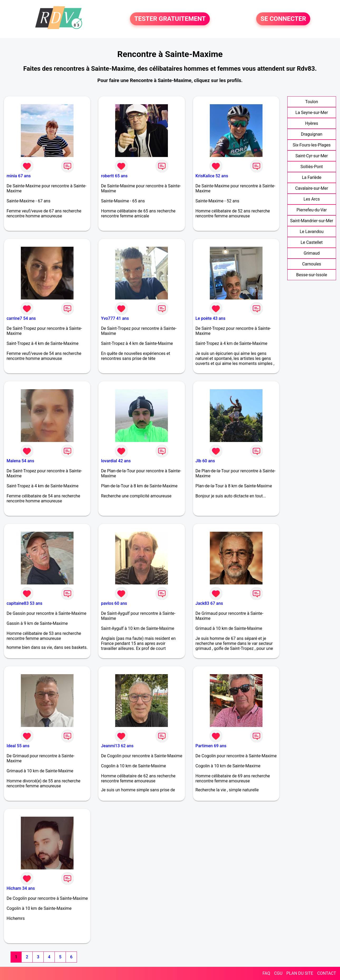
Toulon (312, 102)
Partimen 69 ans (211, 746)
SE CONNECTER (283, 19)
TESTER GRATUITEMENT (170, 19)
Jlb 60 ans (205, 461)
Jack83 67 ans (209, 603)
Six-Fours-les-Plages (312, 145)
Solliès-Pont (312, 167)
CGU (278, 973)
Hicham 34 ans (21, 888)
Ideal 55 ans (18, 746)
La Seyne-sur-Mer (312, 113)
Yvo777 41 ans (115, 318)
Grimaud (312, 253)
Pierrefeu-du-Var (312, 210)
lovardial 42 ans (116, 461)
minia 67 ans (19, 176)
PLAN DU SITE (300, 973)
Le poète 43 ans (211, 318)
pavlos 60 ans (114, 603)
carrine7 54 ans (21, 318)
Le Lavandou (312, 232)
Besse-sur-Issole (312, 275)
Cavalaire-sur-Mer (312, 188)
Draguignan (312, 134)
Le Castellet (312, 242)
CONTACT (327, 973)
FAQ (266, 973)
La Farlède (312, 177)
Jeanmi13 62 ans (117, 746)
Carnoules (312, 264)
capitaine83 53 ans (25, 603)
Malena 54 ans (20, 461)
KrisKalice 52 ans (212, 176)
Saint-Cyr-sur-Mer (312, 156)
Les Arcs (312, 199)
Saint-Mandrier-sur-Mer (312, 221)
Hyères (312, 123)
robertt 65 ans (114, 176)
